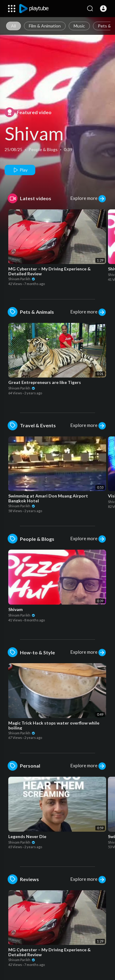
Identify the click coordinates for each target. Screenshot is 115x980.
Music (79, 26)
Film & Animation (45, 26)
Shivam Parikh (22, 279)
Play (20, 170)
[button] (103, 9)
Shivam (34, 133)
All (13, 26)
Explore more (88, 199)
